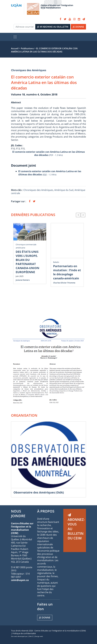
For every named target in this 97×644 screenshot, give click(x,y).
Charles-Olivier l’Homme (64, 283)
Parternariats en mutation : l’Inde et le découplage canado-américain (67, 272)
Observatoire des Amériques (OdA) (39, 492)
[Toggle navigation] (15, 37)
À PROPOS (46, 511)
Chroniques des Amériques (29, 70)
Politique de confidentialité (24, 633)
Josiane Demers (23, 280)
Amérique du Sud (64, 190)
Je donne (45, 618)
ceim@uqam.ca (20, 580)
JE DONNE (78, 27)
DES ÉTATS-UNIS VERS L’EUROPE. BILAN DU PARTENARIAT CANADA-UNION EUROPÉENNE (27, 262)
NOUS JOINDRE (18, 513)
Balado (56, 262)
